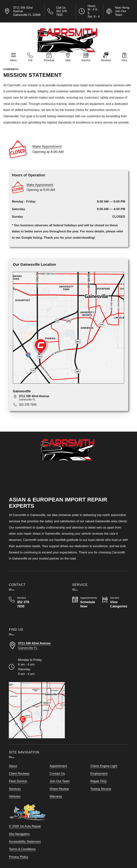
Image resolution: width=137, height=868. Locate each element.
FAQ (124, 60)
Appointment (58, 766)
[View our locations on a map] (37, 710)
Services (15, 789)
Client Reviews (19, 774)
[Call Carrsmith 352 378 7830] (22, 602)
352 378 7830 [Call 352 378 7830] (28, 405)
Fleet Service (18, 781)
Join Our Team (60, 781)
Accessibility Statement (25, 842)
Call (30, 60)
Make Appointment (47, 146)
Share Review (59, 789)
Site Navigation (19, 834)
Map (68, 60)
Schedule (49, 60)
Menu (13, 60)
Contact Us (57, 774)
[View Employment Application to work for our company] (119, 11)
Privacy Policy (18, 857)
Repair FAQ (98, 781)
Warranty (56, 796)
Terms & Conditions (22, 849)
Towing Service (101, 789)
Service (86, 60)
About (13, 766)
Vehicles (15, 796)
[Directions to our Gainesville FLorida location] (37, 646)
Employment (99, 774)
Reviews (106, 60)
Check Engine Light (104, 766)
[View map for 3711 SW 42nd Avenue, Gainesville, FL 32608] (72, 398)
